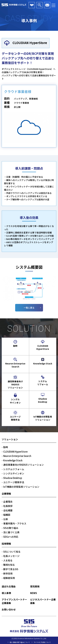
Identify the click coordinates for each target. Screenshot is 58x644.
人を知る (8, 560)
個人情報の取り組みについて (20, 642)
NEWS (34, 593)
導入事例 (6, 593)
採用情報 (6, 544)
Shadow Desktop (13, 478)
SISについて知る (12, 552)
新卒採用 (8, 573)
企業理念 (8, 502)
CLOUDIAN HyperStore (15, 452)
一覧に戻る (29, 308)
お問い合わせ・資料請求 (47, 5)
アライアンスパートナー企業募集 (32, 5)
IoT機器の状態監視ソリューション (21, 487)
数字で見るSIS (11, 569)
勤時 (6, 447)
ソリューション (10, 439)
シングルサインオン (14, 473)
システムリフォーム (14, 469)
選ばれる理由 (9, 586)
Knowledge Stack (13, 460)
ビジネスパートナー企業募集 (39, 5)
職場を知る (9, 565)
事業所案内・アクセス (15, 523)
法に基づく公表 (11, 532)
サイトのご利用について (42, 642)
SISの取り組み (11, 528)
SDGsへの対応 (11, 537)
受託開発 (35, 586)
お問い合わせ (9, 609)
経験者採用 (9, 578)
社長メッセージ (11, 556)
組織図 (7, 515)
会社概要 (8, 510)
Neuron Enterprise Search (17, 456)
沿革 (6, 519)
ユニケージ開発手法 (14, 482)
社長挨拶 (8, 506)
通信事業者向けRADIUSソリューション (24, 465)
